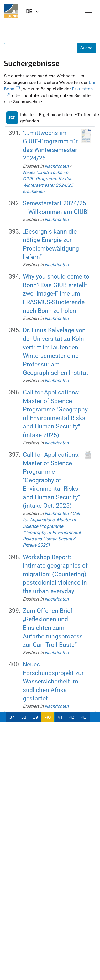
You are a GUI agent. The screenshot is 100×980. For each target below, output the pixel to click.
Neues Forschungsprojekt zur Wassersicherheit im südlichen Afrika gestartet (53, 681)
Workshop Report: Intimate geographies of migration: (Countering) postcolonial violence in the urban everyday (55, 574)
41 (60, 717)
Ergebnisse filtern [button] (56, 115)
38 (24, 717)
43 (84, 717)
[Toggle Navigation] (88, 11)
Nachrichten (57, 166)
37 (12, 717)
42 (72, 717)
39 (36, 717)
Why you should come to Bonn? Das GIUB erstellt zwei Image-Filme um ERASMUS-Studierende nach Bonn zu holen (56, 294)
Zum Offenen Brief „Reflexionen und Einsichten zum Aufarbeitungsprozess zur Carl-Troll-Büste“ (53, 628)
